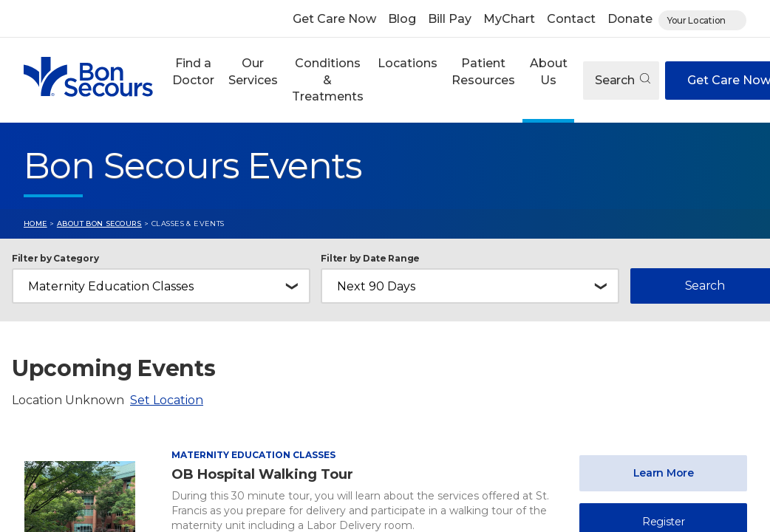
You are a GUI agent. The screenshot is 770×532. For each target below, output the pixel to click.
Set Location (167, 400)
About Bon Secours (99, 224)
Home (35, 224)
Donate (630, 19)
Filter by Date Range (370, 259)
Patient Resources (483, 71)
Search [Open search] (623, 80)
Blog (402, 19)
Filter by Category (55, 259)
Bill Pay (450, 19)
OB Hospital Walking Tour (262, 474)
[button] (193, 80)
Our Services (253, 71)
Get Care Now (334, 19)
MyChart (509, 19)
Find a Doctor (193, 71)
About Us (549, 71)
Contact (571, 19)
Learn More (664, 473)
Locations (408, 63)
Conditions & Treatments (328, 80)
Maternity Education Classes (253, 455)
